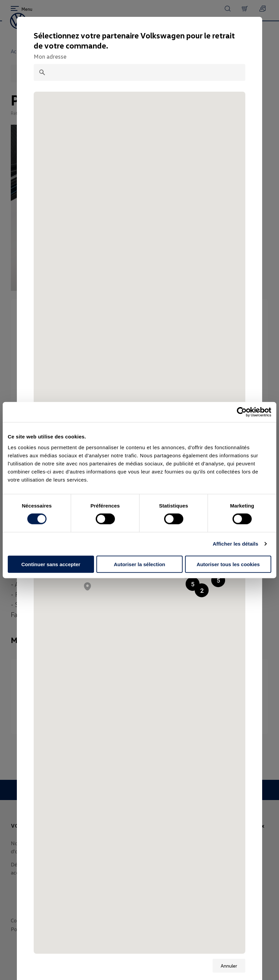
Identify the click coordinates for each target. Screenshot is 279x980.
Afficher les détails (235, 544)
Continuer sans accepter (51, 564)
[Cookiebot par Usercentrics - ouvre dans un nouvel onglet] (242, 412)
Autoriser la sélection (140, 564)
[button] (218, 580)
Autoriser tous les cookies (228, 564)
